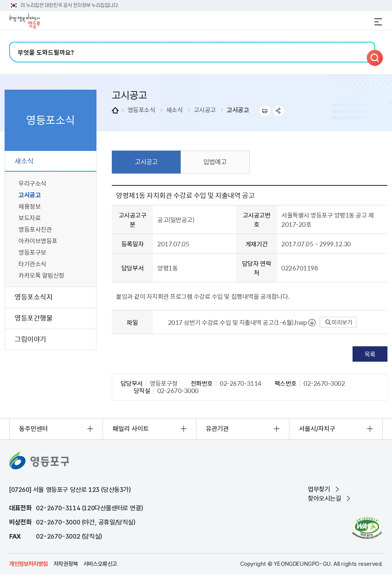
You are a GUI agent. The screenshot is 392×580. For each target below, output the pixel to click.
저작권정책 (66, 564)
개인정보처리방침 (29, 564)
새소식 (175, 110)
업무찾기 (319, 489)
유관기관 (217, 429)
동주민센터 (33, 429)
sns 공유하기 (279, 111)
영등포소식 (141, 110)
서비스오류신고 (100, 564)
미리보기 (339, 322)
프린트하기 (265, 111)
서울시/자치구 (317, 429)
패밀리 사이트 (131, 429)
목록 (370, 354)
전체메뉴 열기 (378, 22)
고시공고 (205, 110)
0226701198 (300, 268)
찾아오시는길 (325, 498)
